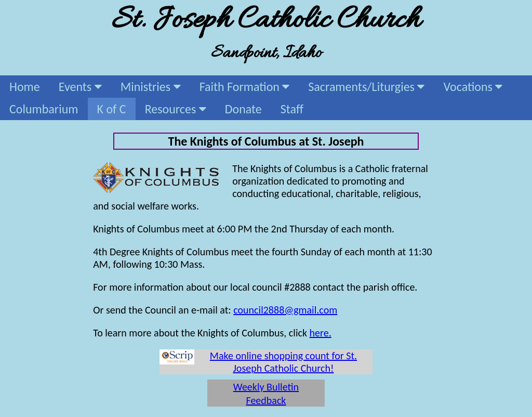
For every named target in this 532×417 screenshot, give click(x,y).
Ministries (151, 87)
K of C (112, 109)
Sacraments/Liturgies (366, 87)
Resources (176, 109)
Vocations (473, 87)
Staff (292, 109)
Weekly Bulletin (266, 387)
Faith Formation (245, 87)
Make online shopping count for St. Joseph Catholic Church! (283, 362)
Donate (243, 109)
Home (25, 87)
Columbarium (44, 109)
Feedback (266, 400)
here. (321, 333)
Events (80, 87)
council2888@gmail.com (285, 310)
